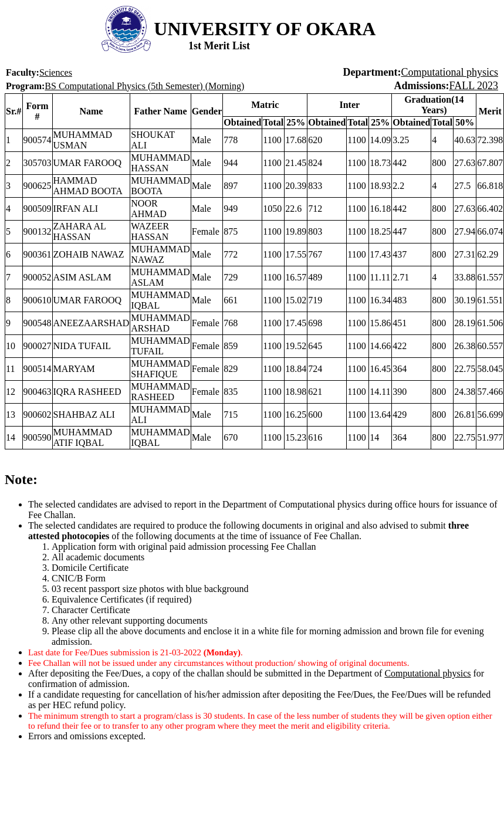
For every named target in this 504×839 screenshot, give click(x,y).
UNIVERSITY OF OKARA (265, 29)
